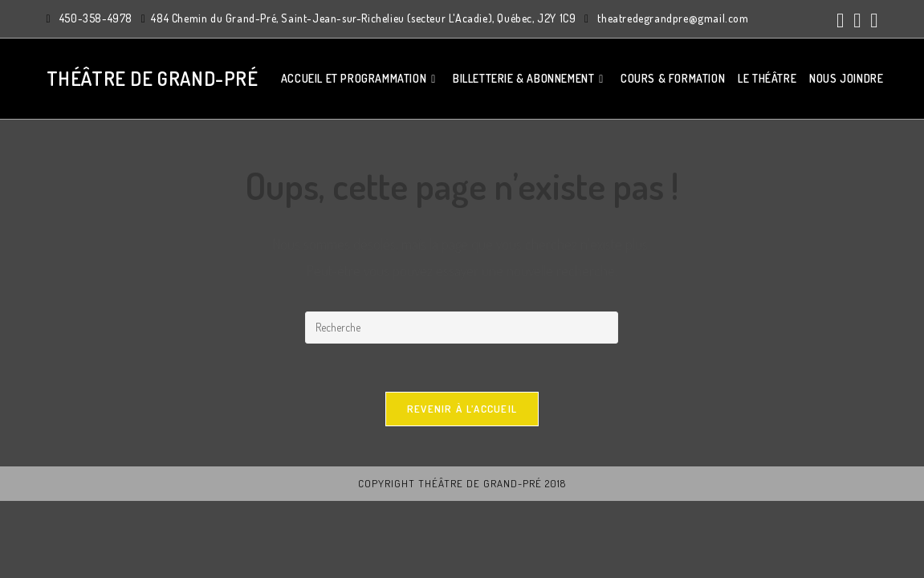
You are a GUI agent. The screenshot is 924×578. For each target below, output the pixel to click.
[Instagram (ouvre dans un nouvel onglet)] (857, 20)
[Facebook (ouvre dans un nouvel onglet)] (840, 20)
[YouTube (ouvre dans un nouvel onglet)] (871, 20)
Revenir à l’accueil (462, 409)
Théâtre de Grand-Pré (153, 78)
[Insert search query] (462, 328)
